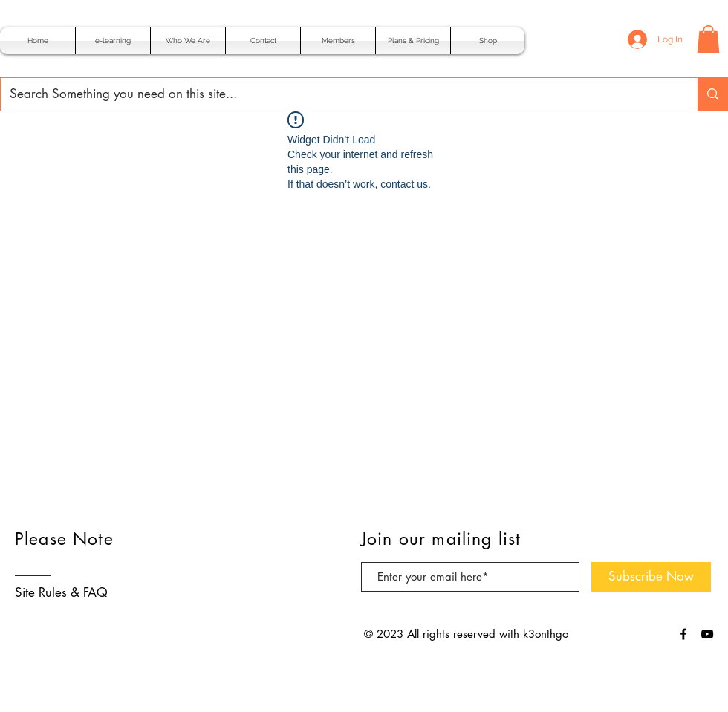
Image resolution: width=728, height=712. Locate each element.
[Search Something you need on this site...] (338, 94)
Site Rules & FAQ (61, 592)
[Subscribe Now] (651, 577)
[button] (708, 39)
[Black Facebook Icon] (683, 634)
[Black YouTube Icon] (707, 634)
